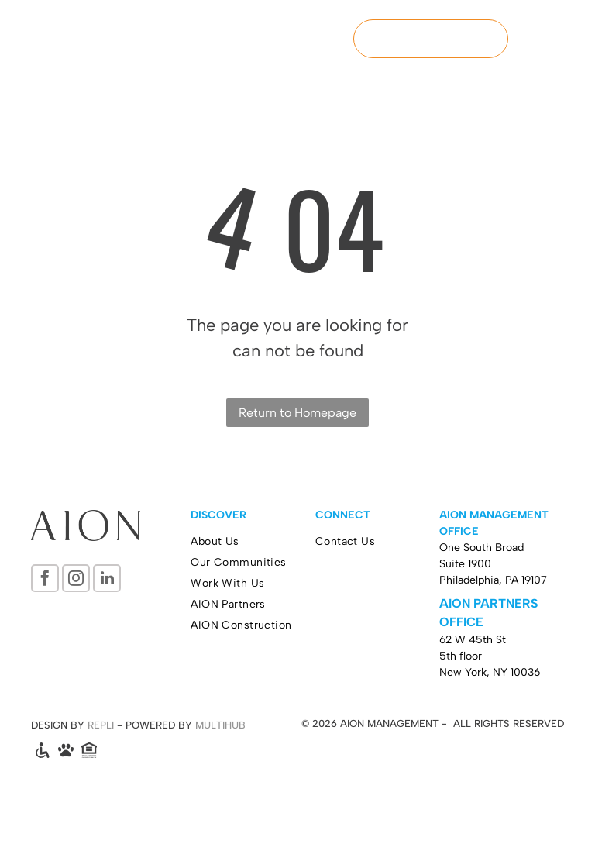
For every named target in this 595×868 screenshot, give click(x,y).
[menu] (561, 39)
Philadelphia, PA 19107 (493, 580)
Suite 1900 (465, 564)
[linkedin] (107, 580)
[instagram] (76, 580)
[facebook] (45, 580)
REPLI (101, 725)
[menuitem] (253, 541)
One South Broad (482, 548)
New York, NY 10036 (490, 672)
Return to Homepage (297, 413)
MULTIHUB (220, 725)
